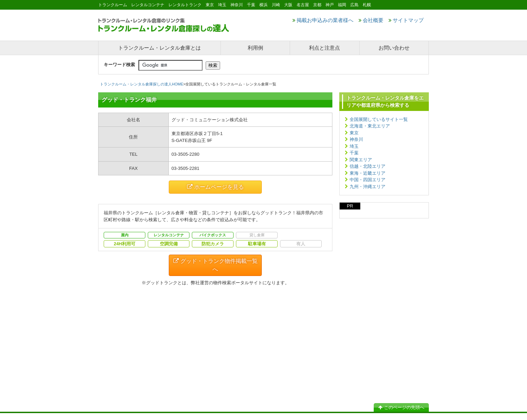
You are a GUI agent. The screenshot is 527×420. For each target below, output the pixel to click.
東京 (354, 133)
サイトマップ (406, 20)
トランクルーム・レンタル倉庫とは (159, 48)
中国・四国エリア (368, 180)
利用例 (255, 48)
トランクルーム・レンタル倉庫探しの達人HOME (142, 84)
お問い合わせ (394, 48)
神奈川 (356, 139)
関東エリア (361, 160)
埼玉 (354, 146)
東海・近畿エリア (368, 173)
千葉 (354, 153)
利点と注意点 (324, 48)
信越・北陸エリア (368, 166)
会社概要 (371, 20)
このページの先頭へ (401, 407)
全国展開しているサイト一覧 (379, 119)
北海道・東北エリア (370, 126)
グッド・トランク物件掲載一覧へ (215, 265)
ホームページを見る (215, 187)
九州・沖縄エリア (368, 187)
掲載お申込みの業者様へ (323, 20)
